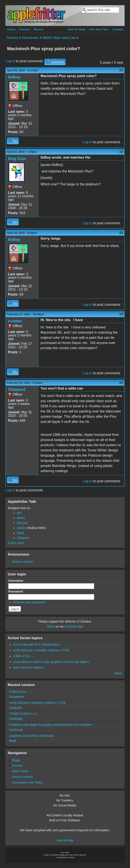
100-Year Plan (99, 29)
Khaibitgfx (16, 719)
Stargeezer (17, 697)
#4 (121, 314)
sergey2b (15, 708)
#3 (121, 233)
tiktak (13, 741)
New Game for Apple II (29, 667)
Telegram (23, 538)
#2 (121, 152)
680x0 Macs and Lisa (59, 38)
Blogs (16, 760)
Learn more (16, 543)
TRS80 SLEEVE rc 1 (23, 714)
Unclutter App (74, 626)
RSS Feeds (20, 771)
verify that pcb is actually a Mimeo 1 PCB (41, 650)
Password (17, 591)
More (118, 673)
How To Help (76, 29)
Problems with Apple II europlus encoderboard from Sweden (50, 725)
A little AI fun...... (24, 656)
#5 (121, 383)
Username (17, 581)
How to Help (65, 840)
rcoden (15, 321)
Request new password (29, 602)
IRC (20, 513)
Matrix (21, 518)
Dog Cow (17, 158)
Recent (38, 29)
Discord (22, 523)
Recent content (22, 562)
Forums (24, 29)
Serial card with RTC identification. (37, 645)
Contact (117, 29)
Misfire (21, 528)
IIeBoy (14, 77)
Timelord (17, 389)
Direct (51, 626)
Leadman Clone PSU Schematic (31, 736)
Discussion (31, 38)
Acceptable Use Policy (27, 782)
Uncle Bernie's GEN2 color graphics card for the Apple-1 (52, 662)
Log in (10, 61)
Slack (21, 533)
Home (11, 29)
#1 (121, 70)
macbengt (16, 730)
